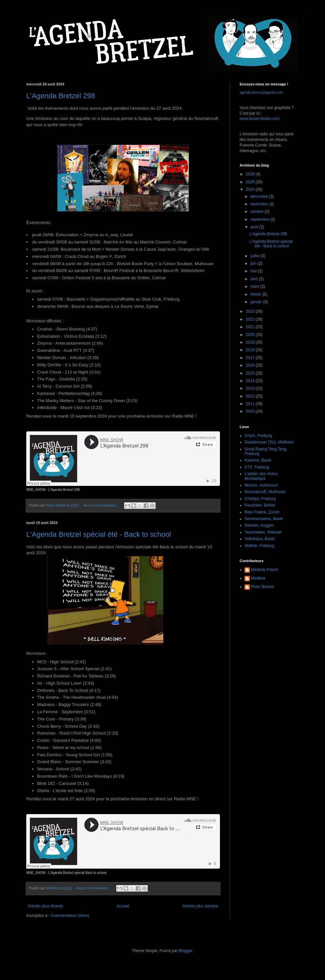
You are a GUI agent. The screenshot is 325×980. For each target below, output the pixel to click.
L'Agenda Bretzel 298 (61, 96)
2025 (251, 182)
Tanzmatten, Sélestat (263, 532)
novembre (260, 204)
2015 (251, 373)
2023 (251, 311)
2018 (251, 350)
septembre (260, 219)
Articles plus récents (45, 906)
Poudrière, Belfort (260, 505)
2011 (251, 404)
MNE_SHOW (36, 490)
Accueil (123, 906)
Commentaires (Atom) (70, 916)
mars (255, 286)
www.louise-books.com (260, 119)
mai (254, 271)
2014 (251, 381)
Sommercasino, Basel (264, 519)
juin (254, 263)
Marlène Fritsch (265, 570)
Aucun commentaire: (100, 505)
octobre (258, 212)
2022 (251, 319)
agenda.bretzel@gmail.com (261, 92)
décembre (260, 196)
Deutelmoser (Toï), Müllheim (269, 442)
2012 (251, 396)
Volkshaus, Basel (260, 539)
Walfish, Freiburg (259, 546)
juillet (256, 256)
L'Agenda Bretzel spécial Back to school (77, 873)
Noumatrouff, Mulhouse (265, 492)
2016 (251, 365)
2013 (251, 388)
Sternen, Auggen (259, 525)
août (255, 227)
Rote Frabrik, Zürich (262, 512)
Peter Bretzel (262, 587)
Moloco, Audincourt (261, 485)
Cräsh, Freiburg (258, 436)
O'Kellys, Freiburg (260, 499)
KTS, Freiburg (257, 467)
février (257, 294)
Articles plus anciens (200, 906)
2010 (251, 411)
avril (255, 279)
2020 (251, 335)
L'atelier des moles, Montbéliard (261, 476)
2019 (251, 342)
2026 (251, 174)
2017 (251, 358)
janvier (257, 302)
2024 (251, 190)
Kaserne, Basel (258, 460)
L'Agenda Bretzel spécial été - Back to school (99, 534)
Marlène (258, 578)
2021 (251, 327)
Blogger (185, 951)
